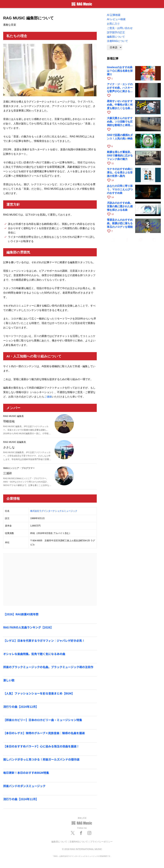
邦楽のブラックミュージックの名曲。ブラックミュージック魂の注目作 (48, 667)
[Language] (115, 47)
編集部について (116, 37)
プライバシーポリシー (101, 842)
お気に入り (113, 24)
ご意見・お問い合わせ (120, 28)
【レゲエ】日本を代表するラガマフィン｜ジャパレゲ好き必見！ (44, 641)
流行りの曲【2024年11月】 (21, 799)
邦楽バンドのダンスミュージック (24, 786)
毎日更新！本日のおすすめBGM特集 (26, 773)
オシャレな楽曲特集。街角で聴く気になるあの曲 (34, 654)
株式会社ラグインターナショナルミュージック (54, 511)
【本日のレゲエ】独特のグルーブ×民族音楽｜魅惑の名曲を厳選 (44, 733)
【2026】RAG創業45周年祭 (21, 614)
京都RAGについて (117, 41)
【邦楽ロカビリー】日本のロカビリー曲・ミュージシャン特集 (43, 720)
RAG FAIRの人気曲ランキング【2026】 (28, 627)
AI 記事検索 (114, 15)
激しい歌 (9, 680)
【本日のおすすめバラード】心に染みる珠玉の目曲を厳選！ (41, 746)
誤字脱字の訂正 (116, 32)
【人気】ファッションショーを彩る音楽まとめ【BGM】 (39, 693)
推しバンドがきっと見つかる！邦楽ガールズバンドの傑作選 (41, 759)
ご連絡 (48, 397)
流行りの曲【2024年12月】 (21, 707)
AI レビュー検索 (116, 19)
